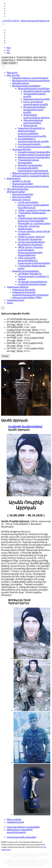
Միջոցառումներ (22, 197)
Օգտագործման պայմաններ (23, 827)
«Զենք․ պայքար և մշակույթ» (34, 210)
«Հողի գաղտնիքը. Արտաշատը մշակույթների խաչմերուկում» (33, 205)
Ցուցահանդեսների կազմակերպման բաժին (35, 110)
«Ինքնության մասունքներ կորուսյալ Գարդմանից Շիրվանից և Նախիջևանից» (34, 221)
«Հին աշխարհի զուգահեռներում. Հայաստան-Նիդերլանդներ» (34, 260)
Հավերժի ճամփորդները (32, 284)
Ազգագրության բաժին (36, 99)
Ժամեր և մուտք (21, 181)
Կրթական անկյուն (18, 287)
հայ (9, 48)
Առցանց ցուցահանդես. (26, 271)
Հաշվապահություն (29, 144)
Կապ (10, 303)
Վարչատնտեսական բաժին (34, 147)
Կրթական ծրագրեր (24, 290)
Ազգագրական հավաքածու (34, 157)
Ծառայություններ (23, 184)
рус (8, 50)
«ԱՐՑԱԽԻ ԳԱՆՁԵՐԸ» (30, 274)
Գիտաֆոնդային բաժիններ (34, 88)
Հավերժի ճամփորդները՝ (25, 427)
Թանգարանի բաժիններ (26, 86)
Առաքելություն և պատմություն (30, 78)
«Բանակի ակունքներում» (33, 282)
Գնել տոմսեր (14, 819)
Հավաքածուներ (22, 149)
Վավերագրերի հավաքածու (34, 155)
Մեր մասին (13, 75)
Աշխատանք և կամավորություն (31, 176)
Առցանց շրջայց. (21, 200)
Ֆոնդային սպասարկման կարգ (30, 186)
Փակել (5, 356)
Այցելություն (14, 178)
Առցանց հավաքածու (30, 165)
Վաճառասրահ (15, 300)
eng (8, 53)
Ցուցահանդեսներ (23, 194)
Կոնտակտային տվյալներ (21, 837)
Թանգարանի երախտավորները (31, 81)
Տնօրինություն (21, 83)
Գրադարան (30, 126)
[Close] (3, 308)
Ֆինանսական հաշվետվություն (31, 173)
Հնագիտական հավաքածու (34, 152)
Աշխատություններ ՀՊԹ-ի (27, 298)
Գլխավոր (12, 73)
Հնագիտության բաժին (37, 91)
